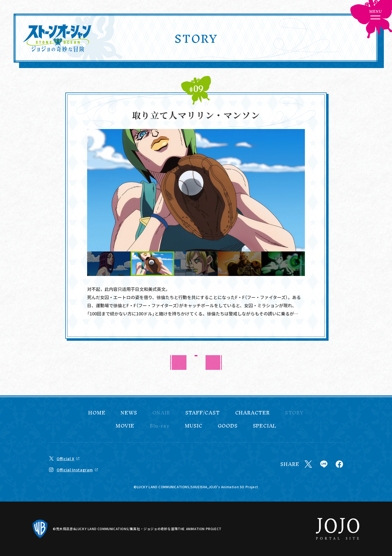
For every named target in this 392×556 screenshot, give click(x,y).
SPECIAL (265, 426)
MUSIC (194, 426)
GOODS (228, 426)
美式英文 (157, 289)
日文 (139, 289)
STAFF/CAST (203, 413)
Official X (65, 459)
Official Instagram (75, 470)
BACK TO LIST (196, 362)
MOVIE (125, 426)
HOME (97, 413)
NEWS (129, 413)
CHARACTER (252, 413)
